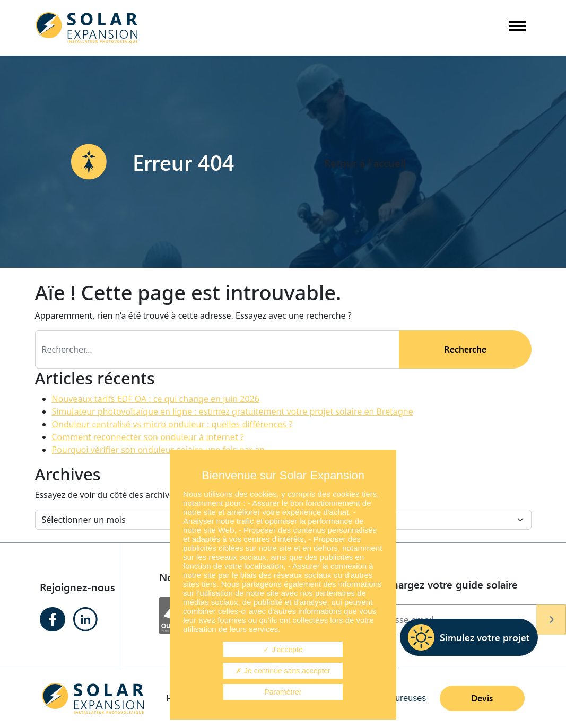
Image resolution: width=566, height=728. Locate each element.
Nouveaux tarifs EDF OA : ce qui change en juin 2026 (156, 399)
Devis (482, 698)
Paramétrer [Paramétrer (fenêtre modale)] (283, 692)
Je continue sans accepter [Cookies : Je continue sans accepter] (283, 671)
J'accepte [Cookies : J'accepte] (283, 650)
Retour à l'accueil (365, 162)
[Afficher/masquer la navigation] (517, 28)
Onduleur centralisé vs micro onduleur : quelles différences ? (172, 424)
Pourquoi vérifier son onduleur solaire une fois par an (159, 450)
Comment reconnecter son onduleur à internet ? (148, 437)
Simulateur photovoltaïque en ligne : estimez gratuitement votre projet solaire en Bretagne (233, 411)
